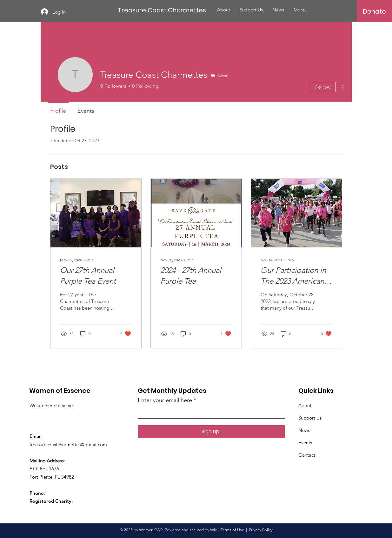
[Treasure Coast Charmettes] (162, 10)
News (304, 430)
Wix (213, 530)
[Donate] (374, 11)
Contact (307, 455)
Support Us (310, 418)
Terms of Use (232, 530)
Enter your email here (165, 400)
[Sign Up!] (211, 432)
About (305, 405)
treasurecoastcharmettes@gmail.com (68, 444)
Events (305, 443)
